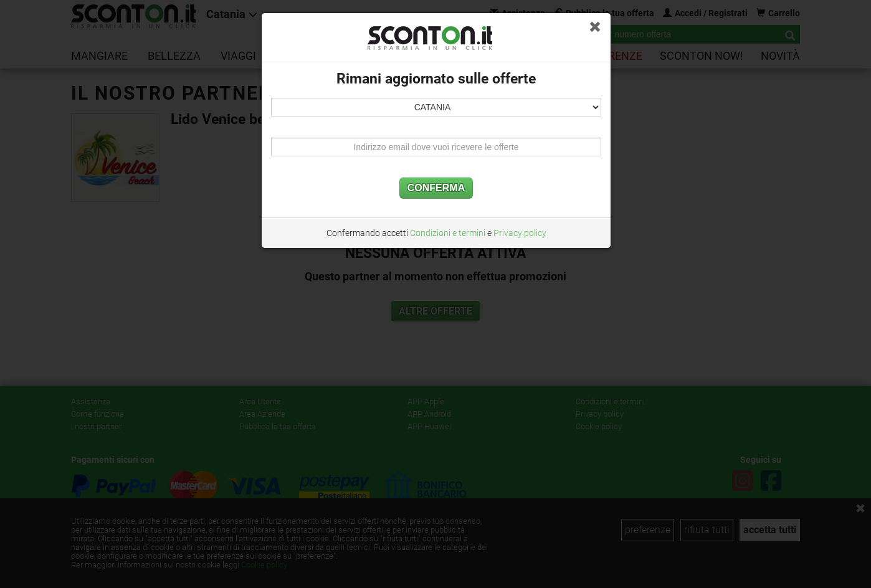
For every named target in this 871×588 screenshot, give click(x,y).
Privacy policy (520, 233)
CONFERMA (436, 188)
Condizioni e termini (448, 233)
